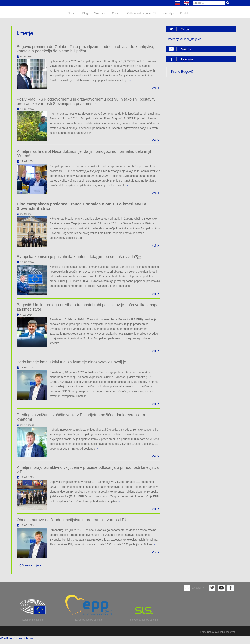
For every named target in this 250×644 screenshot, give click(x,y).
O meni (117, 13)
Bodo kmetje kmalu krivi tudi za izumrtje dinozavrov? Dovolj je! (72, 362)
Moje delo (100, 13)
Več (155, 88)
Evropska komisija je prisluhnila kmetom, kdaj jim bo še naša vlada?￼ (79, 257)
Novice (72, 13)
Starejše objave (30, 565)
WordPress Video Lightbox (17, 638)
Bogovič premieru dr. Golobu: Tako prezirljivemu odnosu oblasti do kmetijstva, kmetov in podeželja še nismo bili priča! (86, 49)
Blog (85, 13)
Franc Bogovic (208, 632)
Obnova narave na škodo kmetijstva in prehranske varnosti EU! (73, 520)
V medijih (168, 13)
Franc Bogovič (182, 72)
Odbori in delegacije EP (142, 13)
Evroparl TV (194, 588)
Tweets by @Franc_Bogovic (184, 39)
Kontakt (185, 13)
